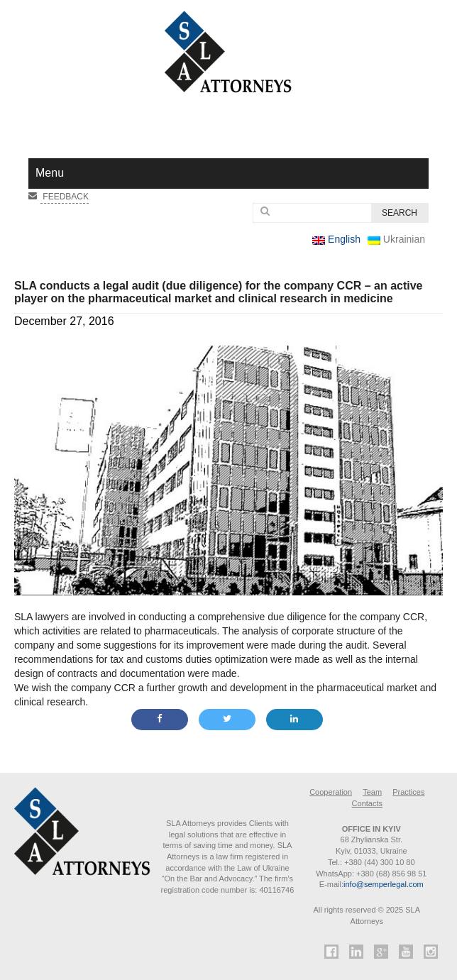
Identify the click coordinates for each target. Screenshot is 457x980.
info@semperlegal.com (384, 884)
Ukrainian (396, 239)
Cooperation (331, 792)
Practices (408, 792)
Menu (50, 173)
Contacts (367, 803)
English (336, 239)
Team (372, 792)
